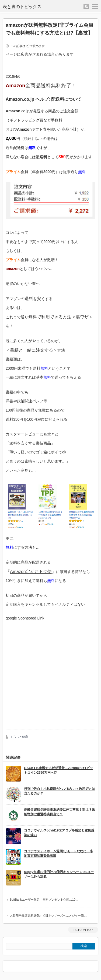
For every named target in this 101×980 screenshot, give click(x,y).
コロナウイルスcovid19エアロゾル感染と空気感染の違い (59, 833)
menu (95, 6)
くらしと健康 (19, 737)
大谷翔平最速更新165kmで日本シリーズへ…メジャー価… (48, 915)
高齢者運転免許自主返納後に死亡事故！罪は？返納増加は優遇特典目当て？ (60, 812)
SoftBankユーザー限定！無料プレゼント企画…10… (44, 900)
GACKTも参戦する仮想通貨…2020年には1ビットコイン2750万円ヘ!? (58, 770)
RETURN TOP (83, 930)
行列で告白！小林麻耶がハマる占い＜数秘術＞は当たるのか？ (60, 791)
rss (86, 6)
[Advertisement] (50, 671)
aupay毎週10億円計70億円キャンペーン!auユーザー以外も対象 (59, 874)
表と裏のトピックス (22, 7)
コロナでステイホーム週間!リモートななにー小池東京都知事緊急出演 (58, 853)
